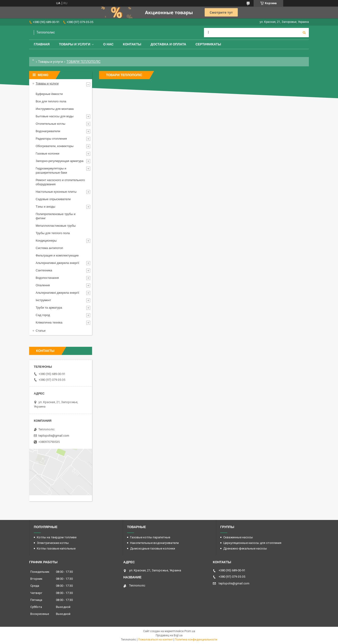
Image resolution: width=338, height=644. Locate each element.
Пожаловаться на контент (155, 640)
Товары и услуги (75, 44)
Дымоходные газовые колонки (153, 548)
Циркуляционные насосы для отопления (252, 543)
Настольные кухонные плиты (56, 192)
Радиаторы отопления (51, 139)
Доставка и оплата (168, 44)
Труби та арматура (49, 308)
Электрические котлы (53, 543)
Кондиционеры (46, 241)
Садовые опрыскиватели (53, 199)
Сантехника (44, 270)
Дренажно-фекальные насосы (245, 548)
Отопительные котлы (50, 124)
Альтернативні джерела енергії (57, 263)
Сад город (43, 315)
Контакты (132, 44)
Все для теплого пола (51, 101)
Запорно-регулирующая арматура (60, 161)
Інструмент (43, 300)
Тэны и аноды (45, 207)
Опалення (43, 285)
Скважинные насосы (238, 537)
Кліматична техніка (49, 322)
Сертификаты (208, 44)
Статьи (41, 331)
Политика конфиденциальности (196, 640)
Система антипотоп (49, 248)
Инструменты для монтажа (55, 109)
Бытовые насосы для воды (55, 116)
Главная (42, 44)
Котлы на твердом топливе (57, 537)
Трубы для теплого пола (53, 233)
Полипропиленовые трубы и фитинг (56, 216)
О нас (108, 44)
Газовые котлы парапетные (150, 537)
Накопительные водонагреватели (154, 543)
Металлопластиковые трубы (56, 226)
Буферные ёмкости (49, 94)
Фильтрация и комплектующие (57, 255)
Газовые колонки (47, 153)
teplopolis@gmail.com (54, 436)
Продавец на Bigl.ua (169, 635)
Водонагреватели (48, 131)
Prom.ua (190, 631)
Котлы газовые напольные (56, 548)
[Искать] (304, 33)
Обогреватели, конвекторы (55, 146)
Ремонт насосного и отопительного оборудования (60, 182)
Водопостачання (47, 278)
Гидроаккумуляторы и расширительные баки (51, 170)
